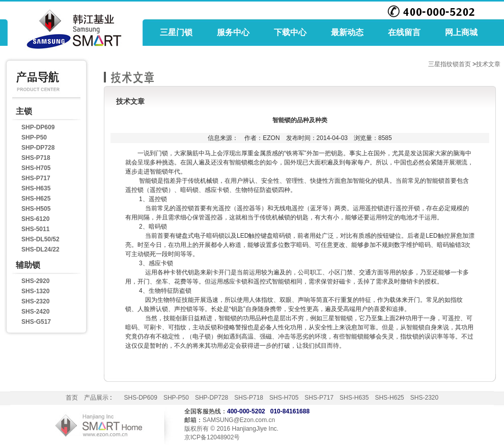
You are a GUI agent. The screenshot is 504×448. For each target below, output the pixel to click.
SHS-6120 (35, 219)
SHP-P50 (34, 137)
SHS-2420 (35, 312)
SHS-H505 (36, 209)
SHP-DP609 (38, 127)
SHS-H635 (36, 188)
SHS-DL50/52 (40, 239)
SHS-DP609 (141, 398)
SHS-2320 (35, 301)
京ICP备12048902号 (212, 437)
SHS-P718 (36, 158)
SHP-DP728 (38, 148)
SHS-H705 (36, 168)
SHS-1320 (35, 291)
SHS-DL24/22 (40, 249)
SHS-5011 (35, 229)
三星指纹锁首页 (450, 64)
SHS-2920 (35, 281)
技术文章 (488, 64)
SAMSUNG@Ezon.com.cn (239, 420)
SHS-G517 (36, 322)
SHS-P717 (36, 178)
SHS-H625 (36, 199)
